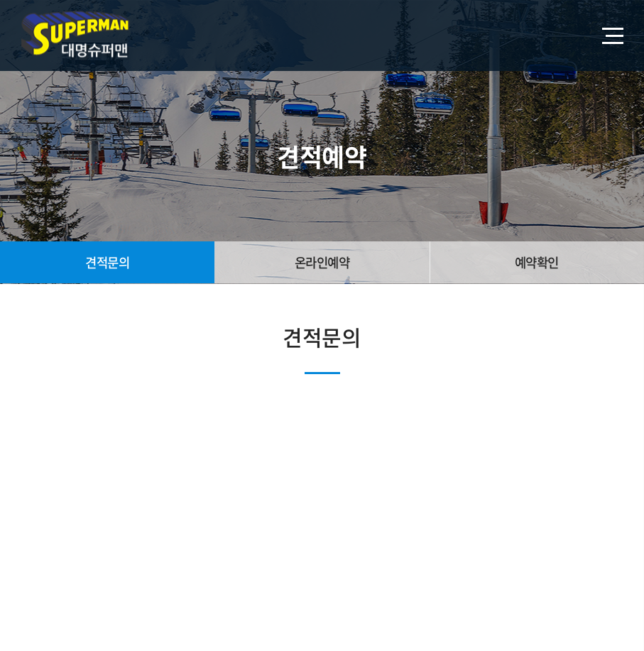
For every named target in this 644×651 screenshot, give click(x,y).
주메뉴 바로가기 (0, 0)
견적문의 (107, 262)
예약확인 (537, 262)
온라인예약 (322, 262)
